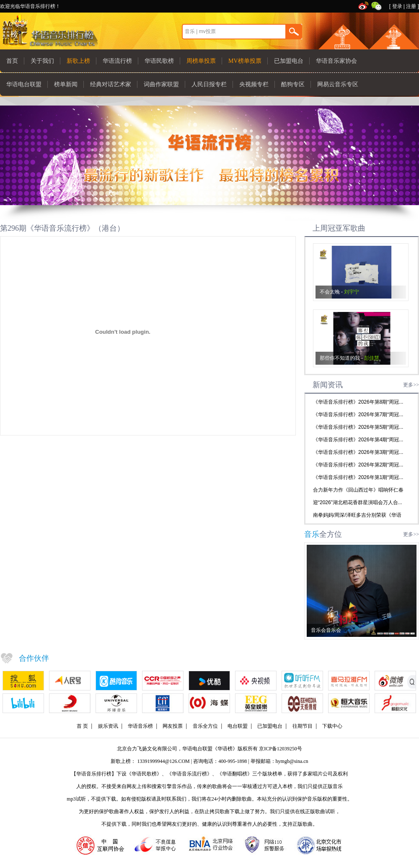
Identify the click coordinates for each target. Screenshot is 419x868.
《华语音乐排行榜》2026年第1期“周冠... (358, 477)
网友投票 (173, 726)
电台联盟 (238, 726)
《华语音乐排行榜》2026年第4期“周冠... (358, 440)
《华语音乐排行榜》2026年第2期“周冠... (358, 465)
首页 (12, 61)
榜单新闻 (66, 84)
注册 (411, 6)
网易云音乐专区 (338, 84)
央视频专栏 (254, 84)
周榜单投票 (201, 61)
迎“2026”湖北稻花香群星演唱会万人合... (358, 502)
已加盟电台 (289, 61)
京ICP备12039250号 (281, 749)
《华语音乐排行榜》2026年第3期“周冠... (358, 452)
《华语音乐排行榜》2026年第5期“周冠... (358, 427)
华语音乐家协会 (336, 61)
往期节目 (303, 726)
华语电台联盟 (24, 84)
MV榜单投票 (245, 61)
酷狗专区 (293, 84)
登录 (397, 6)
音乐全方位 (205, 726)
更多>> (411, 385)
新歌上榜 (78, 61)
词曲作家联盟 (161, 84)
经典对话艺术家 (111, 84)
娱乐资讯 (108, 726)
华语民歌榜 (159, 61)
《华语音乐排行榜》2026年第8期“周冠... (358, 402)
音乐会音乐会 (326, 630)
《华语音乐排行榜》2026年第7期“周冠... (358, 415)
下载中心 (332, 726)
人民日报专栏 (209, 84)
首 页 (82, 726)
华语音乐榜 (140, 726)
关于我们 (42, 61)
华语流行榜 (117, 61)
